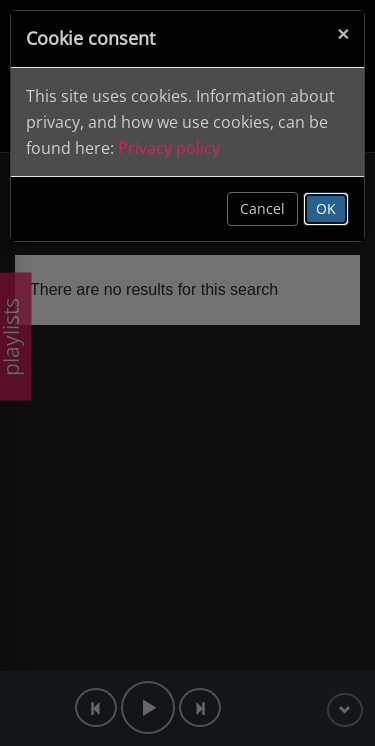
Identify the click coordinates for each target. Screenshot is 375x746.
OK (326, 208)
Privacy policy (169, 148)
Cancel (262, 208)
